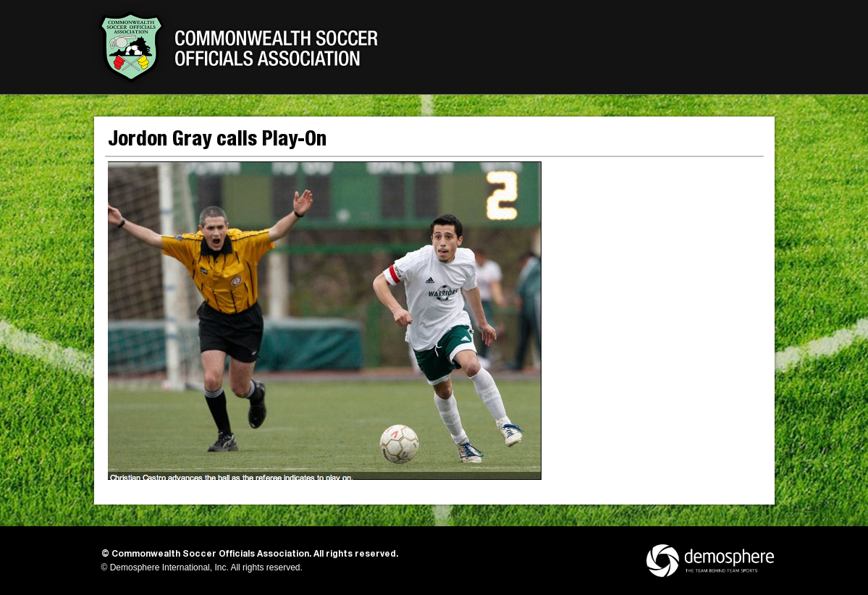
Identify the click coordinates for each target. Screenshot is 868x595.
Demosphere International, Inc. (169, 567)
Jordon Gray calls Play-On (217, 141)
